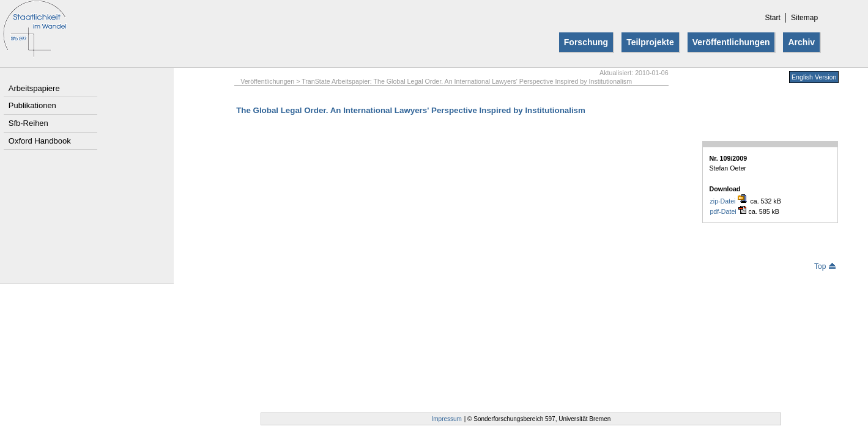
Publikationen (32, 105)
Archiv (801, 42)
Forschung (586, 42)
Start (772, 18)
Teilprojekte (650, 42)
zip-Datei (729, 201)
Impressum (447, 419)
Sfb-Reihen (28, 123)
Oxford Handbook (40, 141)
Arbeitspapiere (34, 88)
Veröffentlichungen (731, 42)
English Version (814, 77)
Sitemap (804, 18)
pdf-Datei (728, 211)
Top (825, 266)
